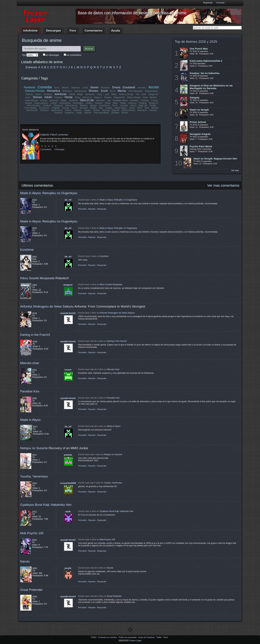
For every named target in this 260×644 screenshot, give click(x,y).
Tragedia (56, 108)
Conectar (220, 3)
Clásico (89, 103)
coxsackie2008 (68, 483)
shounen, (142, 88)
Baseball (84, 108)
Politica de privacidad (128, 637)
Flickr (166, 637)
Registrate (208, 3)
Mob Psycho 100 (32, 533)
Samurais (54, 101)
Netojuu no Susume (34, 448)
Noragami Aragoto (200, 134)
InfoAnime (31, 31)
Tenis (147, 108)
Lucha (85, 88)
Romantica (54, 91)
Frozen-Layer (135, 641)
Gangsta (195, 98)
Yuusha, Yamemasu (34, 476)
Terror (57, 88)
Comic (132, 108)
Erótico (125, 113)
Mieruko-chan (30, 363)
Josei (145, 97)
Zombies (115, 113)
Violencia (73, 101)
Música (153, 97)
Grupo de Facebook (147, 637)
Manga (93, 105)
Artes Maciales (34, 105)
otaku (115, 103)
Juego (79, 113)
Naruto (25, 561)
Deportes (76, 88)
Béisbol (155, 108)
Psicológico (78, 103)
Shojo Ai (98, 97)
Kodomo (59, 113)
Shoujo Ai (153, 103)
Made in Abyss (31, 420)
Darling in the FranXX (35, 335)
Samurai (106, 110)
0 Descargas (59, 149)
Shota (108, 103)
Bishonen (101, 101)
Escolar (66, 108)
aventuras (61, 94)
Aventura (132, 103)
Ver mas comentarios (223, 185)
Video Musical (32, 101)
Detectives (67, 91)
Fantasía (30, 87)
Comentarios (94, 31)
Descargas (54, 31)
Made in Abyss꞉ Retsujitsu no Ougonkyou (49, 193)
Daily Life (143, 105)
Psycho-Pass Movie (201, 146)
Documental (65, 103)
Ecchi (104, 91)
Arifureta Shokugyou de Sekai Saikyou (47, 306)
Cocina (154, 101)
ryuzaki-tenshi (68, 313)
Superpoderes (151, 91)
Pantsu (93, 108)
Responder (102, 209)
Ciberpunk (58, 105)
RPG (140, 108)
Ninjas (123, 103)
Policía (68, 110)
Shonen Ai (87, 97)
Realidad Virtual (120, 101)
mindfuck (47, 105)
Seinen (94, 87)
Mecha (122, 91)
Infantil (72, 94)
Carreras (145, 101)
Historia (29, 94)
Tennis (74, 108)
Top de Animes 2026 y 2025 (196, 42)
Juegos (87, 110)
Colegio (109, 108)
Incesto (44, 101)
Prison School (198, 122)
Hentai (69, 97)
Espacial (58, 97)
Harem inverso (128, 110)
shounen (124, 105)
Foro (73, 31)
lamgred (68, 285)
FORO (94, 637)
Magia (80, 94)
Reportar (92, 209)
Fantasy (153, 110)
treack (68, 370)
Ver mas (235, 170)
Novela (153, 105)
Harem (38, 94)
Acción (154, 87)
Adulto (48, 97)
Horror (133, 105)
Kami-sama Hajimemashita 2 (206, 61)
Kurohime (27, 250)
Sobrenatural (80, 91)
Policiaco (44, 110)
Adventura (142, 110)
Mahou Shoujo (134, 97)
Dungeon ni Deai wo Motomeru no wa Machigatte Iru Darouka (211, 87)
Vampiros (48, 94)
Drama (116, 87)
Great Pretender (32, 590)
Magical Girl (119, 97)
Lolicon (54, 103)
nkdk (68, 512)
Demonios (90, 94)
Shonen (37, 97)
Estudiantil (129, 87)
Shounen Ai (104, 105)
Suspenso (69, 113)
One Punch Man (199, 49)
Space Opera (121, 108)
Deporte (116, 110)
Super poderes (41, 103)
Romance (106, 88)
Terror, (115, 105)
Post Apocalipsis (101, 113)
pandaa (68, 455)
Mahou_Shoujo (126, 94)
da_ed (68, 200)
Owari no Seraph (199, 110)
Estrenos (31, 67)
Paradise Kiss (30, 391)
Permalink (82, 209)
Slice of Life (87, 100)
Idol (109, 101)
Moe (101, 108)
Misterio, (84, 105)
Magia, (64, 101)
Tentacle (143, 103)
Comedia (45, 87)
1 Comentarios (46, 149)
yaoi (107, 94)
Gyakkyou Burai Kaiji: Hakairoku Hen (46, 505)
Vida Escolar (32, 110)
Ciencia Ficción (35, 91)
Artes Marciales (135, 91)
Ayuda (116, 31)
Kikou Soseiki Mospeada (37, 278)
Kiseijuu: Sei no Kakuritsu (205, 73)
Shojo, (100, 94)
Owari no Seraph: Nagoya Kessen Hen (215, 159)
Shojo (77, 97)
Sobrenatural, (72, 105)
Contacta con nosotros (108, 637)
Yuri (137, 94)
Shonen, (94, 91)
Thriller (96, 110)
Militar (114, 94)
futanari (29, 103)
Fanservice (44, 108)
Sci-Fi (113, 91)
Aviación (99, 103)
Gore (144, 94)
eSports (88, 113)
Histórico (78, 110)
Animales (134, 101)
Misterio (66, 88)
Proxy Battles (31, 108)
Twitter (159, 637)
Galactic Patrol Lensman (54, 135)
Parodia (108, 97)
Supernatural (57, 110)
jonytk (68, 568)
